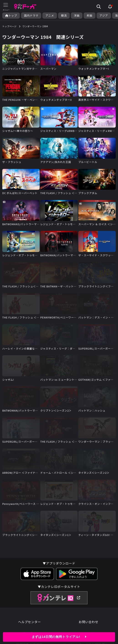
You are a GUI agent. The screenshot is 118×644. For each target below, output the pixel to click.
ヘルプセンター (29, 622)
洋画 (77, 15)
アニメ (50, 15)
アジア (104, 15)
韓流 (64, 15)
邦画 (89, 15)
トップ (11, 15)
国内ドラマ (31, 15)
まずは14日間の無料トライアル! (59, 637)
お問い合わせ (89, 622)
